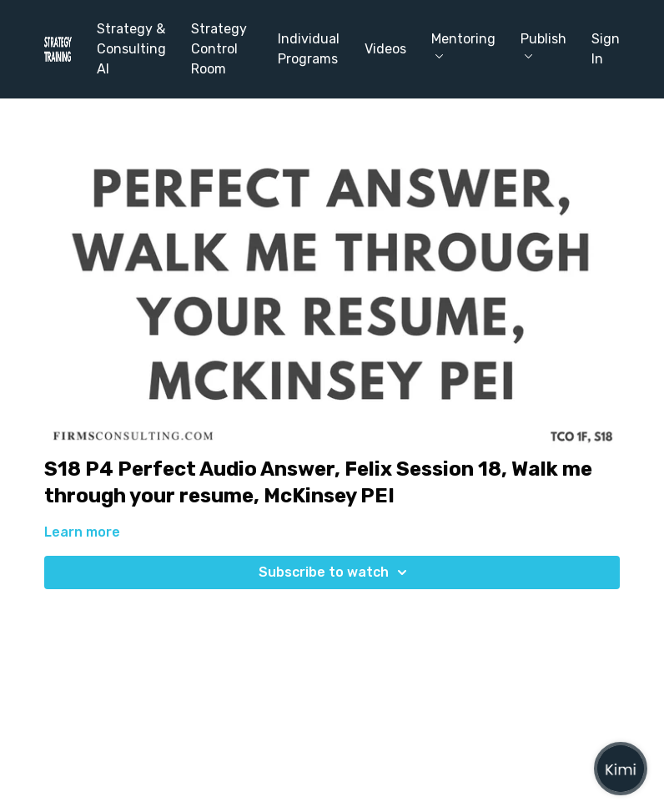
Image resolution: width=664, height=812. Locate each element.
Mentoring (463, 45)
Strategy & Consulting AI (131, 49)
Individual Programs (309, 49)
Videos (385, 49)
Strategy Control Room (219, 49)
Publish (543, 45)
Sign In (606, 49)
